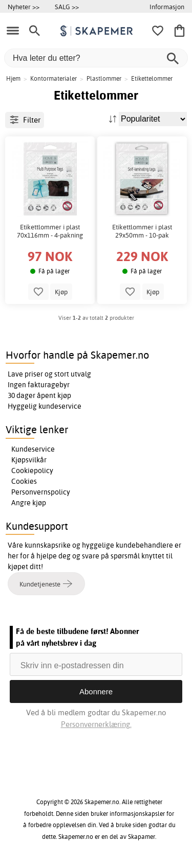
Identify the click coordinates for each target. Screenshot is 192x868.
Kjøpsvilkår (29, 460)
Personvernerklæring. (96, 724)
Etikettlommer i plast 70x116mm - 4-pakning (50, 231)
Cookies (24, 481)
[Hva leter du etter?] (96, 58)
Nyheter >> (24, 7)
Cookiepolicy (32, 471)
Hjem (13, 78)
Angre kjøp (29, 503)
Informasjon (167, 7)
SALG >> (67, 7)
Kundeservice (33, 449)
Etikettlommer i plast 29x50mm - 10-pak (142, 231)
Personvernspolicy (41, 492)
